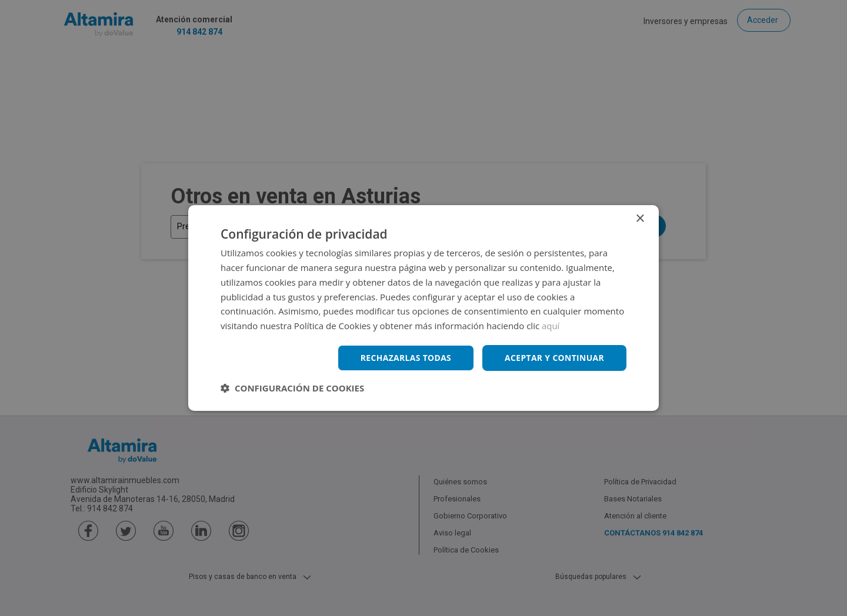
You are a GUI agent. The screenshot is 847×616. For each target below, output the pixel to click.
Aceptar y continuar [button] (554, 358)
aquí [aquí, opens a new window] (551, 326)
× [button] (640, 219)
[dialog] (423, 308)
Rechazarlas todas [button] (404, 358)
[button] (292, 388)
